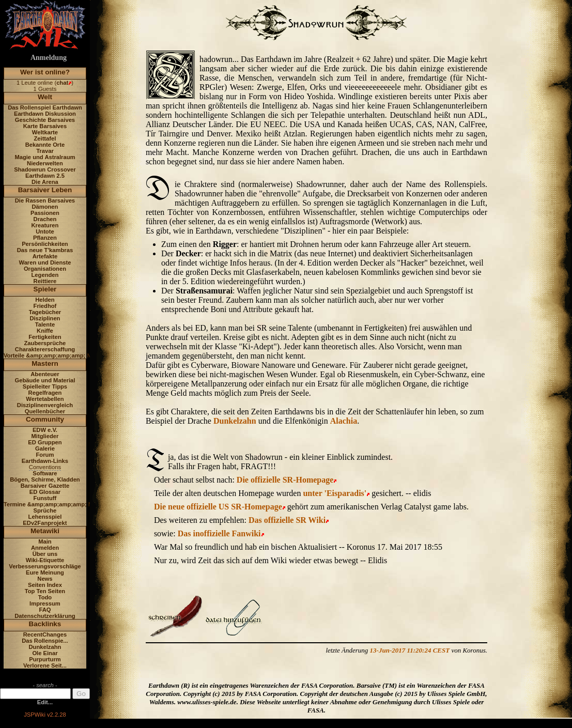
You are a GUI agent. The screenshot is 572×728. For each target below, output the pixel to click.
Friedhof (45, 306)
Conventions (45, 467)
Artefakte (45, 256)
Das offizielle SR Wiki (287, 520)
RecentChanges (45, 634)
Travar (45, 151)
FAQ (45, 610)
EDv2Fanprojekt (45, 523)
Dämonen (45, 207)
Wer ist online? (45, 72)
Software (45, 473)
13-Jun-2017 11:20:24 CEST (410, 650)
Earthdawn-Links (45, 461)
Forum (45, 455)
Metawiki (45, 531)
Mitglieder (45, 436)
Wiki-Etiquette (45, 560)
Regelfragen (45, 393)
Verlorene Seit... (45, 665)
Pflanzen (45, 238)
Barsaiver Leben (45, 190)
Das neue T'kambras (45, 250)
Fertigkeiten (45, 337)
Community (45, 419)
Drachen (45, 219)
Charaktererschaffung (45, 349)
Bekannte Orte (45, 145)
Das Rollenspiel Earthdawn (45, 107)
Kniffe (45, 331)
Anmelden (45, 548)
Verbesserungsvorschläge (45, 566)
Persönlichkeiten (45, 244)
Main (45, 541)
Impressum (45, 603)
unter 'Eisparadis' (335, 493)
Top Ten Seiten (45, 591)
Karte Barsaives (45, 126)
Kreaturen (45, 225)
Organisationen (45, 269)
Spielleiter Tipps (45, 386)
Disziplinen (45, 318)
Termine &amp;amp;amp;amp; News (53, 504)
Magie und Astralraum (45, 157)
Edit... (45, 702)
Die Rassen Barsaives (45, 200)
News (45, 579)
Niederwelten (45, 163)
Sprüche (45, 510)
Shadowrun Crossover (45, 169)
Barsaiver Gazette (45, 486)
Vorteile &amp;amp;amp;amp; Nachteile (58, 355)
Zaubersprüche (45, 343)
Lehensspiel (45, 517)
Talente (45, 324)
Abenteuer (45, 374)
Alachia (344, 421)
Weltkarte (45, 132)
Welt (45, 97)
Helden (45, 300)
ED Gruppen (45, 442)
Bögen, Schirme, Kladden (45, 479)
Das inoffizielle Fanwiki (219, 533)
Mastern (45, 363)
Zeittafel (45, 138)
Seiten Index (45, 585)
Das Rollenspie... (45, 641)
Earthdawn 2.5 (45, 176)
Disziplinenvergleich (45, 405)
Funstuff (45, 498)
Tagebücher (45, 312)
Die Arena (45, 182)
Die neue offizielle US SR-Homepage (218, 507)
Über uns (45, 554)
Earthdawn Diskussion (45, 114)
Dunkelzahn (45, 647)
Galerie (45, 448)
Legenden (45, 275)
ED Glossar (45, 492)
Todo (45, 597)
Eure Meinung (45, 572)
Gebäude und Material (45, 380)
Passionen (45, 213)
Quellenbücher (45, 411)
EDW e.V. (45, 430)
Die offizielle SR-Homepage (285, 480)
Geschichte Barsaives (45, 120)
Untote (45, 231)
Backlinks (45, 624)
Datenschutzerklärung (45, 616)
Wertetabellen (45, 399)
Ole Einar (45, 653)
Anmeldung (49, 58)
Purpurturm (45, 659)
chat (62, 83)
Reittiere (45, 281)
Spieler (45, 289)
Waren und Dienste (45, 262)
